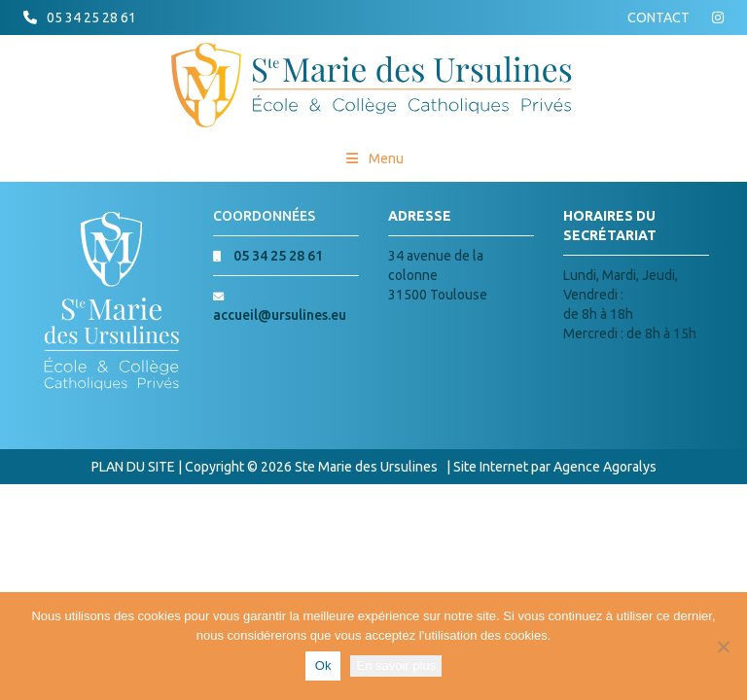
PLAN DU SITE (133, 467)
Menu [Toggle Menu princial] (374, 158)
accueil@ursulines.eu (280, 315)
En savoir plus (396, 665)
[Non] (723, 647)
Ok (323, 665)
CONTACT (658, 17)
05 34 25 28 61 (91, 17)
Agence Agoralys (605, 467)
